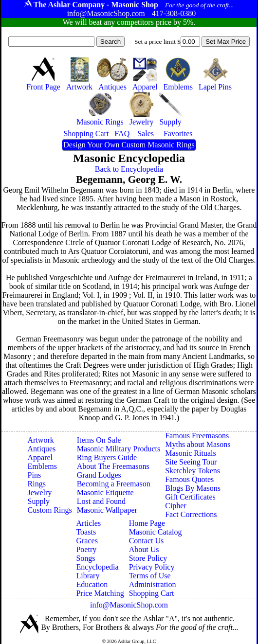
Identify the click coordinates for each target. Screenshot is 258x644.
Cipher (176, 506)
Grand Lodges (99, 475)
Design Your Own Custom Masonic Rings (129, 145)
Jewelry (40, 492)
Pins (35, 475)
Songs (85, 558)
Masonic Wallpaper (107, 510)
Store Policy (148, 558)
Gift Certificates (190, 497)
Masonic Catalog (156, 532)
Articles (88, 523)
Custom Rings (50, 510)
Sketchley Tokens (193, 471)
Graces (87, 541)
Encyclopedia (97, 567)
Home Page (147, 523)
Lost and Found (101, 501)
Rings (37, 484)
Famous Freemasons (197, 436)
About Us (144, 549)
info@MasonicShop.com (129, 605)
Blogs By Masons (193, 488)
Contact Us (147, 541)
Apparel (40, 457)
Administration (153, 584)
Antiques (42, 449)
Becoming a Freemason (114, 484)
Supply (39, 501)
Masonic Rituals (190, 453)
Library (88, 576)
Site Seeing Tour (191, 462)
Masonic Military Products (119, 449)
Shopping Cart (152, 593)
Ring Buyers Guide (107, 457)
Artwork (41, 440)
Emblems (42, 466)
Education (92, 584)
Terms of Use (150, 576)
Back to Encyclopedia (129, 169)
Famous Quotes (189, 479)
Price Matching (100, 593)
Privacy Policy (152, 567)
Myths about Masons (198, 444)
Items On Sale (99, 440)
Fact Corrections (191, 514)
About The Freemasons (113, 466)
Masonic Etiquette (105, 492)
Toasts (86, 532)
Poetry (86, 549)
